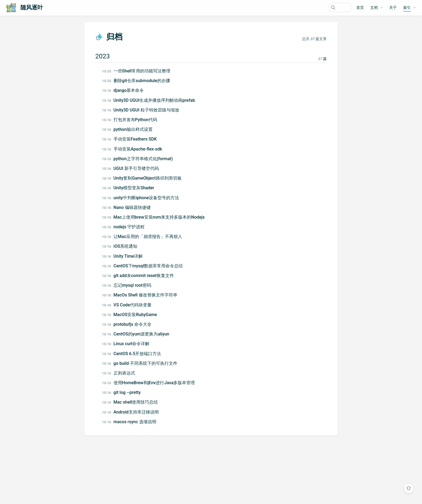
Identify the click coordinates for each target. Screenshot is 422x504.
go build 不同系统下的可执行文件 (142, 363)
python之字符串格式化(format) (139, 159)
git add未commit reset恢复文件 (140, 276)
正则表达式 (120, 373)
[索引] (409, 8)
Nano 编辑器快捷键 (128, 207)
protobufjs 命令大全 (129, 324)
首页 (360, 8)
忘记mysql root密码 (129, 285)
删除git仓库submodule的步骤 (138, 81)
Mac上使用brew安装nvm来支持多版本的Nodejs (155, 217)
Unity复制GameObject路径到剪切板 (144, 178)
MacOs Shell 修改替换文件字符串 (142, 295)
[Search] (325, 8)
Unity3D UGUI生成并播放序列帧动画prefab (150, 100)
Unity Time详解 (124, 256)
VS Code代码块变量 (129, 305)
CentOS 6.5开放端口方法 (133, 354)
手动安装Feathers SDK (131, 139)
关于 (393, 8)
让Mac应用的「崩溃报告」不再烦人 (144, 237)
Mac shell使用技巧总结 (132, 402)
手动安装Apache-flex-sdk (134, 149)
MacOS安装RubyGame (131, 315)
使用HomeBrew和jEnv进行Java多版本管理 (150, 383)
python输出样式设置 (129, 129)
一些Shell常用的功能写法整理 (138, 71)
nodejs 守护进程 (125, 227)
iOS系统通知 (122, 246)
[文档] (377, 8)
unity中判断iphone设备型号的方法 (143, 198)
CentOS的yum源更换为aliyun (138, 334)
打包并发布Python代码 (131, 120)
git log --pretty (123, 392)
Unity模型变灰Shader (130, 188)
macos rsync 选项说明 (131, 422)
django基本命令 (125, 90)
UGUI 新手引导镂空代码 (132, 168)
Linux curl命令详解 (128, 344)
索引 (407, 8)
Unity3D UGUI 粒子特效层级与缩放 (143, 110)
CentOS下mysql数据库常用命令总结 (144, 266)
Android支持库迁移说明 (132, 412)
